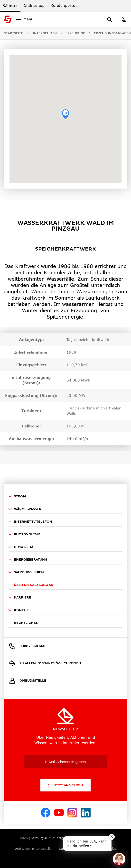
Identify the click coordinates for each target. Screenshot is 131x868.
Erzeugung (75, 33)
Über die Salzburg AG (31, 585)
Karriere (20, 598)
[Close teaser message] (112, 837)
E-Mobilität (22, 547)
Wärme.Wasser (25, 509)
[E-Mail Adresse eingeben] (65, 762)
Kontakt (19, 610)
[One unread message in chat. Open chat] (119, 859)
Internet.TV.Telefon (30, 522)
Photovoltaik (24, 534)
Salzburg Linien (26, 572)
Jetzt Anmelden (65, 785)
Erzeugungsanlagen (112, 33)
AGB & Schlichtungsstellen (34, 849)
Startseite (13, 33)
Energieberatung (28, 560)
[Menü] (24, 19)
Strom (17, 496)
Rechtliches (23, 623)
